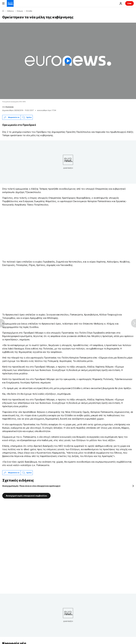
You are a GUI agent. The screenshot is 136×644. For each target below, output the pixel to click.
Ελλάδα (29, 11)
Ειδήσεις (10, 11)
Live (129, 3)
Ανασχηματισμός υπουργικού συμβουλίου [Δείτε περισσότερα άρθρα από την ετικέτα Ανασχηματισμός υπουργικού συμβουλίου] (26, 496)
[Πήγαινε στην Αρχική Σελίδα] (10, 3)
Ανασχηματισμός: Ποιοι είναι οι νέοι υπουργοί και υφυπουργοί (31, 486)
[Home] (3, 11)
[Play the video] (68, 61)
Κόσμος (20, 11)
